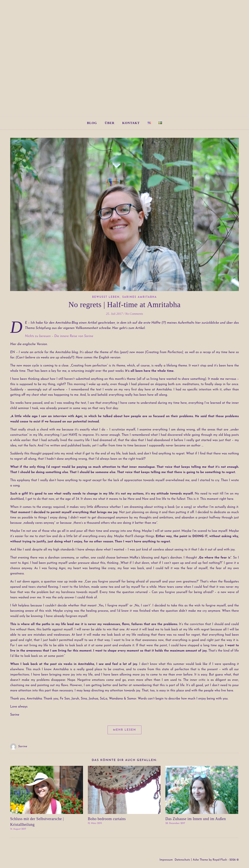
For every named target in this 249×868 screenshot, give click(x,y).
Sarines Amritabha (140, 297)
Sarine (23, 746)
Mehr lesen (125, 730)
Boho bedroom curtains (107, 819)
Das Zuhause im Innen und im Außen (196, 819)
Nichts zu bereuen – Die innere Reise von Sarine (59, 336)
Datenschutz (182, 860)
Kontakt (131, 123)
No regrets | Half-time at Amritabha (125, 305)
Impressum (166, 860)
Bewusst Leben (106, 297)
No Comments (134, 314)
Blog (92, 123)
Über (110, 123)
